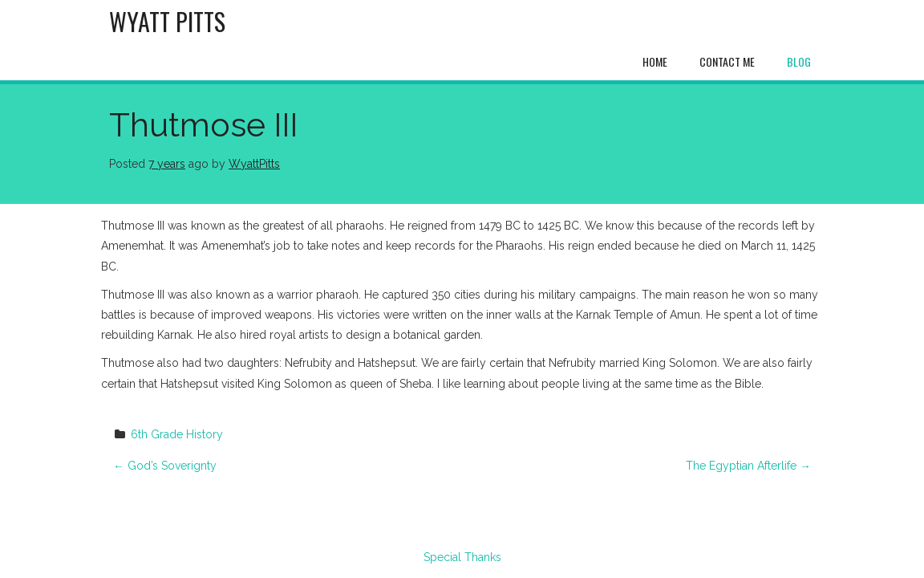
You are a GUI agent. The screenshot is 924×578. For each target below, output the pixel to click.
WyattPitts (254, 164)
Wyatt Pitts (167, 21)
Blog (799, 61)
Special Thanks (462, 557)
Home (655, 61)
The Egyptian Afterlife (748, 466)
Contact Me (727, 61)
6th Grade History (177, 434)
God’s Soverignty (165, 466)
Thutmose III (203, 125)
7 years (167, 164)
